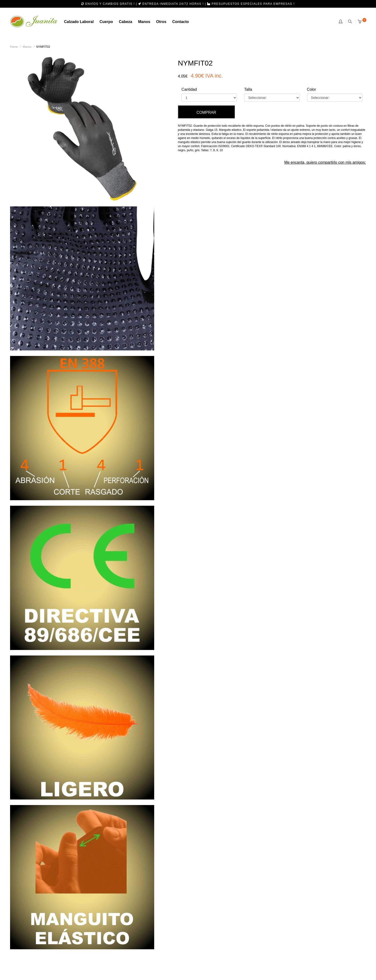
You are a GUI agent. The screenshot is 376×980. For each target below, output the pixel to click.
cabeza (125, 22)
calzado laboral (79, 22)
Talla (248, 89)
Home (14, 47)
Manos (27, 47)
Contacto (180, 22)
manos (144, 22)
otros (161, 22)
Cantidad (189, 89)
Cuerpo (106, 22)
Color (311, 89)
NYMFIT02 (43, 47)
